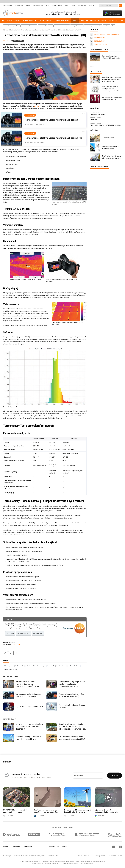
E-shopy (73, 6)
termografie (38, 106)
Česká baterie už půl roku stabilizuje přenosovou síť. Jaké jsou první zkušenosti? (29, 727)
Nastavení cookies (116, 856)
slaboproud (42, 26)
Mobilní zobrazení (84, 856)
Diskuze (28, 6)
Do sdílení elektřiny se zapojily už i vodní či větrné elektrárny (28, 738)
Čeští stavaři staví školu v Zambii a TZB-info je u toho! (111, 57)
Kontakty (28, 847)
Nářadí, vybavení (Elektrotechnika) (14, 666)
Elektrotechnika (13, 30)
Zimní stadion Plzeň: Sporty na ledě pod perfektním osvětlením (112, 157)
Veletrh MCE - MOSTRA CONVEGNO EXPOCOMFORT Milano (106, 125)
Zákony (54, 6)
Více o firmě (10, 633)
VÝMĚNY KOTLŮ (100, 38)
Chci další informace (23, 633)
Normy (60, 6)
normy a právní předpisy (62, 26)
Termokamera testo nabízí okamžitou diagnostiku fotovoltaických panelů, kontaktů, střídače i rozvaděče (28, 684)
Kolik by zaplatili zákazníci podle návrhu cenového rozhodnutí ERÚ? (72, 738)
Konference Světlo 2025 (97, 115)
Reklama (16, 847)
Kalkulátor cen (82, 6)
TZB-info (5, 30)
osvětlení (106, 26)
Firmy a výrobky (8, 6)
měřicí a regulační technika (93, 26)
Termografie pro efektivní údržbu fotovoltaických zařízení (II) (28, 695)
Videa (67, 6)
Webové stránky (38, 633)
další (113, 26)
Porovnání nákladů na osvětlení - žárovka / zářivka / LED (112, 99)
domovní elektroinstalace (29, 26)
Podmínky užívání (99, 856)
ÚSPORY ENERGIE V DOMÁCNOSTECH (107, 35)
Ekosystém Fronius (108, 138)
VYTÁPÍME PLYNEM (101, 44)
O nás (6, 847)
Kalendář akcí (19, 6)
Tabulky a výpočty (38, 6)
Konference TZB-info (58, 847)
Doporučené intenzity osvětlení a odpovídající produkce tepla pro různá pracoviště (111, 79)
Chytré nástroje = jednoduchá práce (29, 706)
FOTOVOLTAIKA (100, 41)
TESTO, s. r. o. (7, 41)
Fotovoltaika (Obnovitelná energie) (58, 666)
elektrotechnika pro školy (12, 26)
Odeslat (114, 776)
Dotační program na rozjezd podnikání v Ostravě (110, 147)
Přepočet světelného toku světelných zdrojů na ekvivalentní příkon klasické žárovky (110, 89)
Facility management (10, 669)
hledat (16, 653)
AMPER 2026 (94, 120)
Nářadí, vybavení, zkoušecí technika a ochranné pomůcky (33, 30)
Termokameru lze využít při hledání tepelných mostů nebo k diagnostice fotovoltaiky (72, 684)
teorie (50, 26)
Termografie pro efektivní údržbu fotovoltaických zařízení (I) (71, 695)
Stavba (29, 666)
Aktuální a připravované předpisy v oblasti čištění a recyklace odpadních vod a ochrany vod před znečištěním (72, 727)
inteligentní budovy (77, 26)
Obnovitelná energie (39, 666)
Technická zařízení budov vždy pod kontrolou (72, 706)
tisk (5, 653)
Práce (47, 6)
